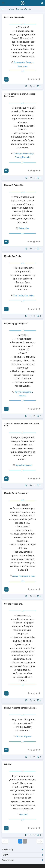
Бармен (28, 736)
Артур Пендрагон (24, 392)
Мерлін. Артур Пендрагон (16, 324)
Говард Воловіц (22, 157)
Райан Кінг (24, 228)
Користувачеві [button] (22, 860)
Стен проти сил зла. (13, 604)
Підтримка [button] (22, 855)
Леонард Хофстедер (24, 154)
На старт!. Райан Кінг (14, 185)
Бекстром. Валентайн (14, 17)
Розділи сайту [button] (22, 850)
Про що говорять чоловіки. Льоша (20, 708)
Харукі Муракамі (24, 465)
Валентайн (19, 62)
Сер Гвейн (19, 296)
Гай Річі (8, 764)
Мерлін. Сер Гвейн (13, 256)
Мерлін (22, 395)
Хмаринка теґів (21, 9)
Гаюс (33, 576)
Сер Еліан (29, 296)
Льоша (20, 736)
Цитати (12, 9)
